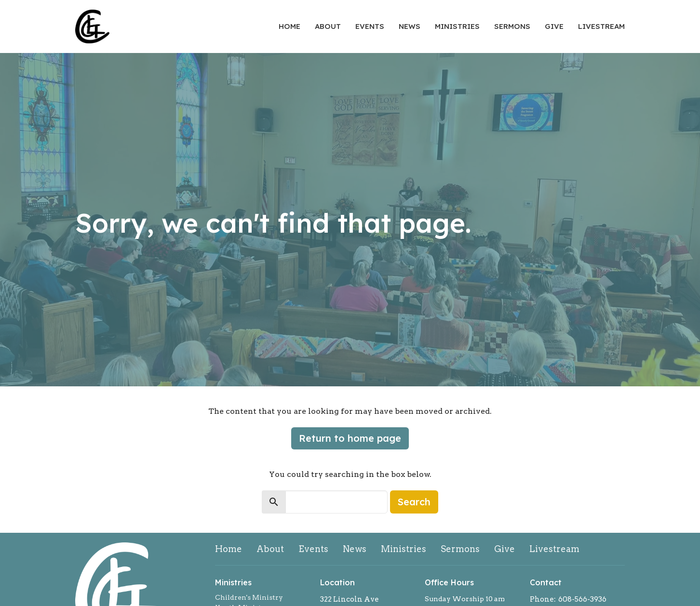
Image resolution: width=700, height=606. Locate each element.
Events (370, 26)
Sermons (512, 26)
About (328, 26)
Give (554, 26)
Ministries (457, 26)
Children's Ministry (249, 597)
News (410, 26)
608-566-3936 (582, 599)
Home (289, 26)
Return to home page (350, 438)
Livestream (601, 26)
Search (414, 502)
